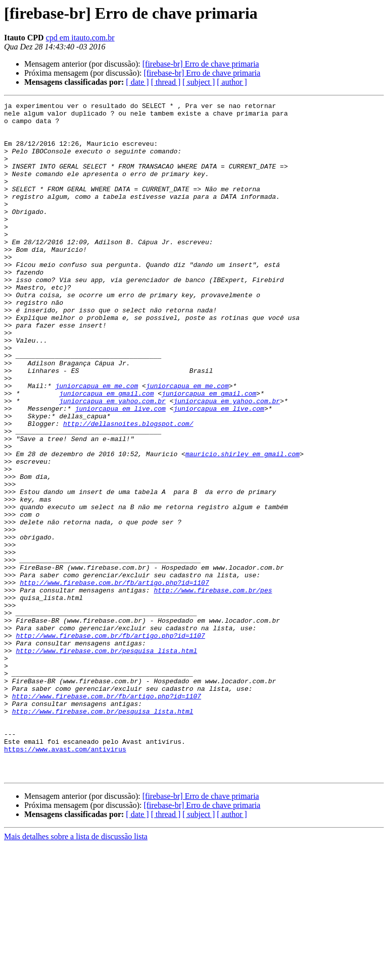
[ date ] (137, 82)
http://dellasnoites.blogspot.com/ (128, 488)
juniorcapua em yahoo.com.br (112, 461)
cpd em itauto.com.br (80, 38)
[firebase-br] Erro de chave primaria (201, 64)
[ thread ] (166, 82)
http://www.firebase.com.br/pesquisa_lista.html (106, 761)
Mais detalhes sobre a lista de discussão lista (76, 971)
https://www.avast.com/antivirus (65, 879)
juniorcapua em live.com (120, 470)
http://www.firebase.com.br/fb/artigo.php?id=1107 (114, 679)
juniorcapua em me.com (96, 443)
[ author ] (232, 82)
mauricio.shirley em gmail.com (243, 525)
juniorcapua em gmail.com (106, 452)
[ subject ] (199, 82)
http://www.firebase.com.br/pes (213, 688)
